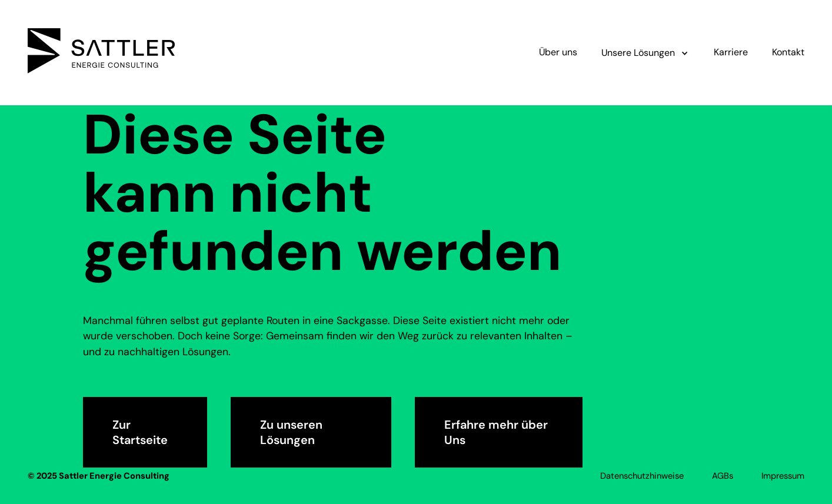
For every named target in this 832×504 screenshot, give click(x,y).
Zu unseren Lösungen (291, 432)
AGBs (723, 476)
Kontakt (788, 52)
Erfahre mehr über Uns (496, 432)
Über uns (558, 52)
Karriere (731, 52)
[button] (645, 53)
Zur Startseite (140, 432)
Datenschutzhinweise (642, 476)
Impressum (783, 476)
